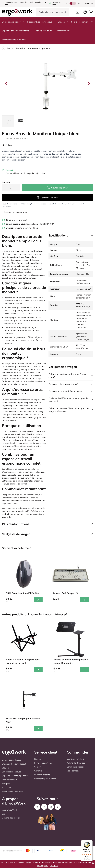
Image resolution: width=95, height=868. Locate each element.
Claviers (63, 22)
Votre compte (73, 771)
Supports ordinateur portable (17, 31)
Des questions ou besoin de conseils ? (20, 2)
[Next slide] (89, 84)
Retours (38, 759)
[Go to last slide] (6, 84)
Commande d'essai (75, 767)
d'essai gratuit (16, 220)
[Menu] (91, 842)
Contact (38, 767)
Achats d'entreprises (76, 763)
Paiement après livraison (45, 779)
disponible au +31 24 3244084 (30, 224)
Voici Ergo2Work (10, 810)
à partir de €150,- (22, 228)
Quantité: (6, 182)
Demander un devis (48, 198)
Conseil (5, 814)
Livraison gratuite (42, 775)
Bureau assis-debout (13, 22)
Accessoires (63, 31)
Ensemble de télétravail (14, 40)
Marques (6, 784)
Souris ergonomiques (82, 22)
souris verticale (9, 475)
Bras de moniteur (44, 31)
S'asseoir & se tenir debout (41, 22)
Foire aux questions (43, 763)
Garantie (38, 771)
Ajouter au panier (57, 188)
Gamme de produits (11, 818)
